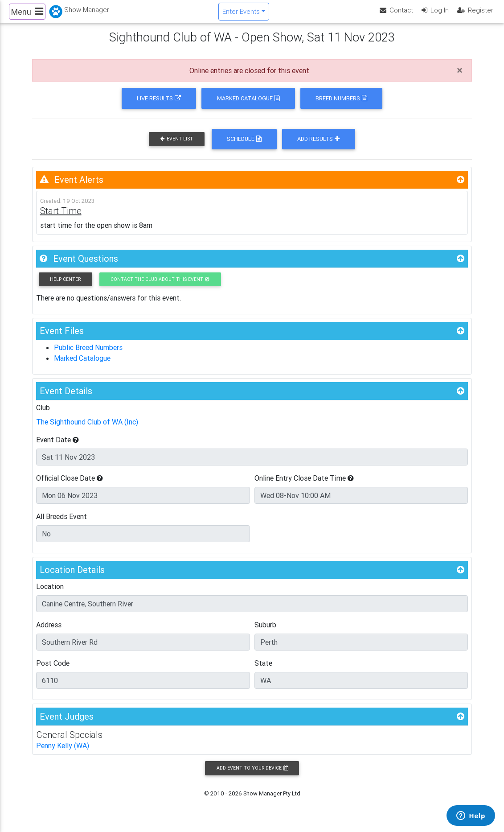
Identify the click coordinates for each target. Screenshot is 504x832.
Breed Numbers (341, 106)
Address (49, 632)
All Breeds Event (61, 524)
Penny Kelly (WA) (63, 753)
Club (43, 415)
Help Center (65, 287)
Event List (177, 146)
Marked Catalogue (248, 106)
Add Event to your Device (252, 776)
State (263, 671)
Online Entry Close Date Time (304, 486)
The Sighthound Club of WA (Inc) (87, 429)
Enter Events (241, 15)
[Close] (460, 78)
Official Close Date (70, 486)
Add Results (318, 146)
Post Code (53, 671)
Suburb (265, 632)
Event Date (57, 447)
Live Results (159, 106)
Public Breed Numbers (88, 355)
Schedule (244, 146)
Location (50, 594)
